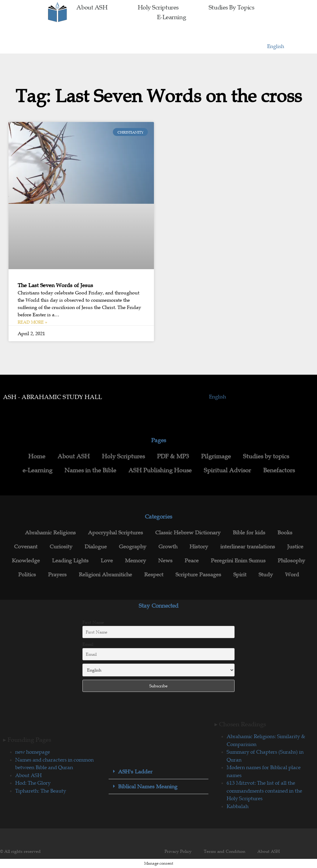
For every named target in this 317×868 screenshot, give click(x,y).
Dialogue (96, 547)
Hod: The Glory (33, 783)
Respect (154, 575)
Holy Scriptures (158, 7)
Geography (133, 547)
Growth (168, 547)
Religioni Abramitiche (105, 575)
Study (266, 575)
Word (292, 575)
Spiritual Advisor (227, 470)
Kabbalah (238, 806)
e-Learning (172, 17)
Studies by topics (231, 7)
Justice (295, 547)
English (276, 46)
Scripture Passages (198, 575)
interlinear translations (248, 547)
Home (37, 456)
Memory (136, 561)
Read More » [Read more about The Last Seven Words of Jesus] (32, 322)
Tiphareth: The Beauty (41, 791)
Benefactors (279, 470)
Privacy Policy (178, 851)
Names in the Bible (90, 470)
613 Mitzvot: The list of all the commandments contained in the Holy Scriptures (264, 791)
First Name (93, 622)
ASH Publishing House (160, 470)
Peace (192, 561)
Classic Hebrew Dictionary (188, 533)
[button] (158, 772)
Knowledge (26, 561)
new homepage (33, 752)
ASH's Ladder (135, 772)
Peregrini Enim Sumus (238, 561)
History (199, 547)
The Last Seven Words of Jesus (55, 285)
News (165, 561)
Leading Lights (70, 561)
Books (285, 533)
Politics (27, 575)
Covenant (26, 547)
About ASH (92, 7)
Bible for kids (249, 533)
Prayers (57, 575)
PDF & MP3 (173, 456)
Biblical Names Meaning (148, 786)
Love (107, 561)
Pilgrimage (216, 456)
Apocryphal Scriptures (115, 533)
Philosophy (291, 561)
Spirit (240, 575)
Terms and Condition (225, 851)
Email (88, 644)
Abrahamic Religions (50, 533)
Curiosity (61, 547)
